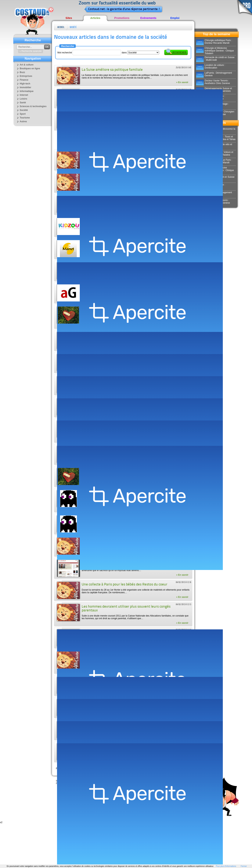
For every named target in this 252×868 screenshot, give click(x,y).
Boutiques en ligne (30, 69)
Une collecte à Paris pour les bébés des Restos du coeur (124, 585)
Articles (95, 18)
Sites (69, 18)
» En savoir (182, 82)
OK (47, 47)
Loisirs (23, 99)
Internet (24, 95)
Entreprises (26, 76)
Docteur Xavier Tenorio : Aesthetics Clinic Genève (213, 82)
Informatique (27, 91)
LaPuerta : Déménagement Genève (214, 74)
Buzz (22, 72)
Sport (23, 114)
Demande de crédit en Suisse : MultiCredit (215, 59)
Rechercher (176, 52)
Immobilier (25, 87)
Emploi (175, 18)
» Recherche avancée (31, 51)
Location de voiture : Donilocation (211, 66)
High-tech (25, 84)
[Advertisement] (123, 140)
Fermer (244, 866)
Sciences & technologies (33, 106)
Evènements (148, 18)
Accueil (61, 27)
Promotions (122, 18)
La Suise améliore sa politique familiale (112, 70)
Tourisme (25, 118)
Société (73, 27)
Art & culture (27, 65)
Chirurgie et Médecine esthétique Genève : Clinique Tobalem (215, 51)
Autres (23, 121)
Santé (23, 103)
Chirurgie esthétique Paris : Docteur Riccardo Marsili (214, 42)
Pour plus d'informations (226, 866)
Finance (24, 80)
